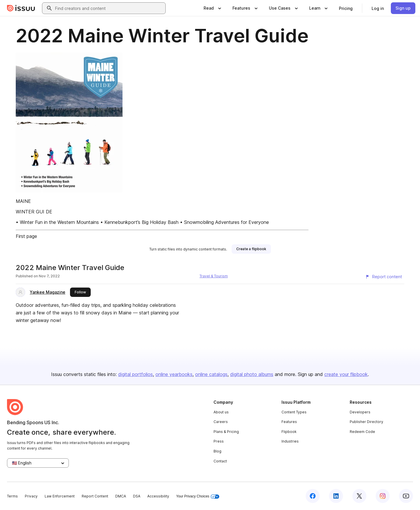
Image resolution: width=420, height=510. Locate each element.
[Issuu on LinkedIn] (336, 496)
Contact (220, 461)
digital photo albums (252, 374)
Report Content (95, 496)
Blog (217, 451)
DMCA (121, 496)
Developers (360, 412)
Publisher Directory (366, 422)
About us (221, 412)
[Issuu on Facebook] (313, 496)
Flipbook (289, 432)
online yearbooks (174, 374)
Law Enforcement (60, 496)
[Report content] (384, 277)
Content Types (294, 412)
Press (219, 441)
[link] (346, 8)
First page (26, 236)
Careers (221, 422)
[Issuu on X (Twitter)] (359, 496)
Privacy (31, 496)
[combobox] (109, 8)
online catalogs (211, 374)
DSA (137, 496)
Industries (290, 441)
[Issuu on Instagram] (383, 496)
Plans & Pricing (226, 432)
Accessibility (158, 496)
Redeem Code (362, 432)
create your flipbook (346, 374)
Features (289, 422)
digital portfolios (135, 374)
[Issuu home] (21, 8)
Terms (12, 496)
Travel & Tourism (214, 276)
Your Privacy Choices (198, 496)
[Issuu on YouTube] (406, 496)
